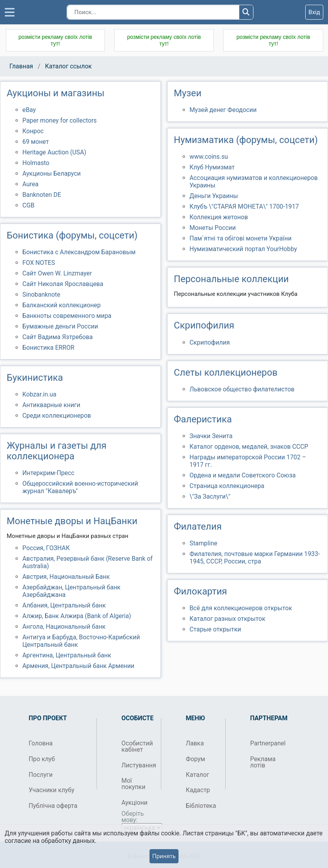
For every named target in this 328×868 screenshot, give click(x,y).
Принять (164, 856)
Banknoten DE (42, 195)
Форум (196, 759)
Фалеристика (203, 419)
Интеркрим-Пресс (48, 473)
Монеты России (213, 228)
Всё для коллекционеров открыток (241, 608)
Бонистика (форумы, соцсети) (72, 235)
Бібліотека (201, 806)
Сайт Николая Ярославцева (63, 284)
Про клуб (42, 759)
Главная (21, 66)
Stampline (203, 543)
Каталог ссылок (68, 66)
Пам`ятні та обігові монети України (241, 238)
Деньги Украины (214, 196)
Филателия (198, 527)
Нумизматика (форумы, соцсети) (246, 140)
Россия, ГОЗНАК (46, 548)
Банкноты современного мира (67, 316)
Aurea (30, 184)
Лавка (195, 743)
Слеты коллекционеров (226, 373)
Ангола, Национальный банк (64, 627)
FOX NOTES (39, 263)
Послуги (41, 775)
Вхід (314, 12)
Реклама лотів (263, 762)
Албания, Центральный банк (64, 605)
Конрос (33, 131)
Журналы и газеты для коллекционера (56, 451)
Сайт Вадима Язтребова (57, 337)
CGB (28, 205)
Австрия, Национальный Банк (66, 577)
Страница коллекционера (227, 486)
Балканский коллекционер (62, 305)
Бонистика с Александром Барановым (79, 252)
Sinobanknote (41, 295)
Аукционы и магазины (56, 93)
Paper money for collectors (60, 120)
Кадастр (198, 790)
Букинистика (35, 378)
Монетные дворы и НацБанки (72, 521)
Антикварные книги (51, 405)
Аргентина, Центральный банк (67, 655)
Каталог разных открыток (227, 619)
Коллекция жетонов (219, 217)
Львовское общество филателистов (242, 389)
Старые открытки (215, 629)
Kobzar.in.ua (39, 394)
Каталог (198, 775)
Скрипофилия (204, 325)
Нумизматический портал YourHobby (243, 249)
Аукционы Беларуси (52, 173)
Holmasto (36, 163)
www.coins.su (209, 157)
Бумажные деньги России (60, 326)
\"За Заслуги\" (210, 496)
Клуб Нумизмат (212, 167)
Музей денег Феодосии (223, 110)
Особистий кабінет (137, 746)
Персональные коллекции (231, 279)
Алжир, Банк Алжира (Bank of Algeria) (77, 616)
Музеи (188, 93)
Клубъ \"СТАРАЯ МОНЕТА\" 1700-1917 (244, 206)
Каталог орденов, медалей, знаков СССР (249, 447)
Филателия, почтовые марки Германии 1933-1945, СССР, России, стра (255, 558)
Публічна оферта (53, 806)
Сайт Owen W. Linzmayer (57, 273)
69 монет (36, 142)
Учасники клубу (52, 790)
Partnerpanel (267, 743)
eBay (29, 110)
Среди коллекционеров (57, 416)
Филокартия (200, 591)
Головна (41, 743)
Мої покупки (134, 784)
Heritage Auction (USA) (54, 152)
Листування (138, 765)
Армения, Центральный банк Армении (78, 666)
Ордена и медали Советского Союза (243, 475)
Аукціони (135, 803)
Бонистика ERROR (48, 348)
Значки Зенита (211, 436)
